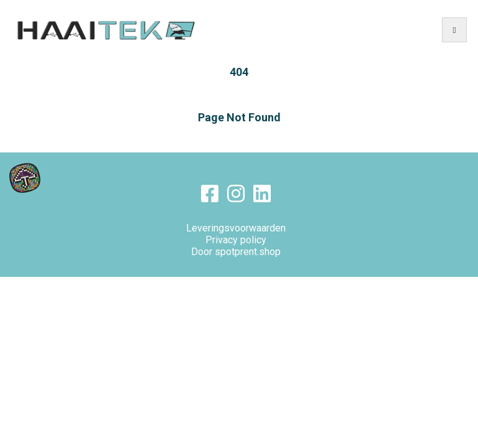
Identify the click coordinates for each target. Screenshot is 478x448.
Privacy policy (236, 240)
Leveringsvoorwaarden (236, 228)
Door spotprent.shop (236, 252)
